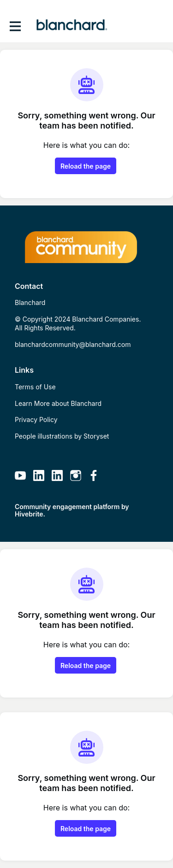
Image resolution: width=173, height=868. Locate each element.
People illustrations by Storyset (62, 436)
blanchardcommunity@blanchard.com (73, 344)
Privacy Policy (36, 419)
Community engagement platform (67, 507)
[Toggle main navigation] (15, 26)
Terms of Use (35, 387)
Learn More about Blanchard (58, 403)
